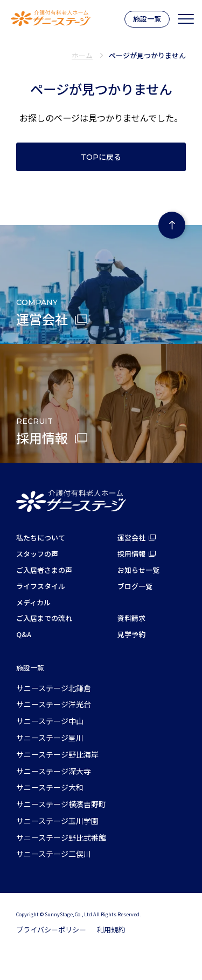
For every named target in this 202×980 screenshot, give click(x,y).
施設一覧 (147, 19)
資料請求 (131, 618)
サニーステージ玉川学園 (57, 821)
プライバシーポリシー (51, 930)
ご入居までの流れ (44, 618)
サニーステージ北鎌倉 (54, 688)
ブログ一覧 (135, 586)
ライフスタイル (41, 586)
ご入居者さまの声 (44, 570)
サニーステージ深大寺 (54, 771)
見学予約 (131, 634)
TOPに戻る (101, 157)
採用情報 (131, 554)
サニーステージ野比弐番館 (61, 837)
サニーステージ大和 (50, 787)
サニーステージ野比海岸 (57, 754)
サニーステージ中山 (50, 721)
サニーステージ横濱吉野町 (61, 804)
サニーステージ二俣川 (54, 854)
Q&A (24, 634)
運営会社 (131, 538)
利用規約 (111, 930)
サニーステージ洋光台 (54, 704)
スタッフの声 (37, 554)
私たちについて (41, 538)
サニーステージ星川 (50, 738)
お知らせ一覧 (138, 570)
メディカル (33, 602)
